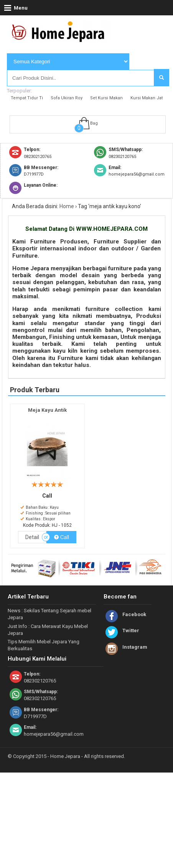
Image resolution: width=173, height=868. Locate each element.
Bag (94, 123)
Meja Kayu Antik (47, 410)
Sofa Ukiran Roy (67, 98)
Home (67, 206)
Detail (32, 537)
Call (61, 537)
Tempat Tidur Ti (27, 98)
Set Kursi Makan (106, 98)
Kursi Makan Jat (147, 98)
